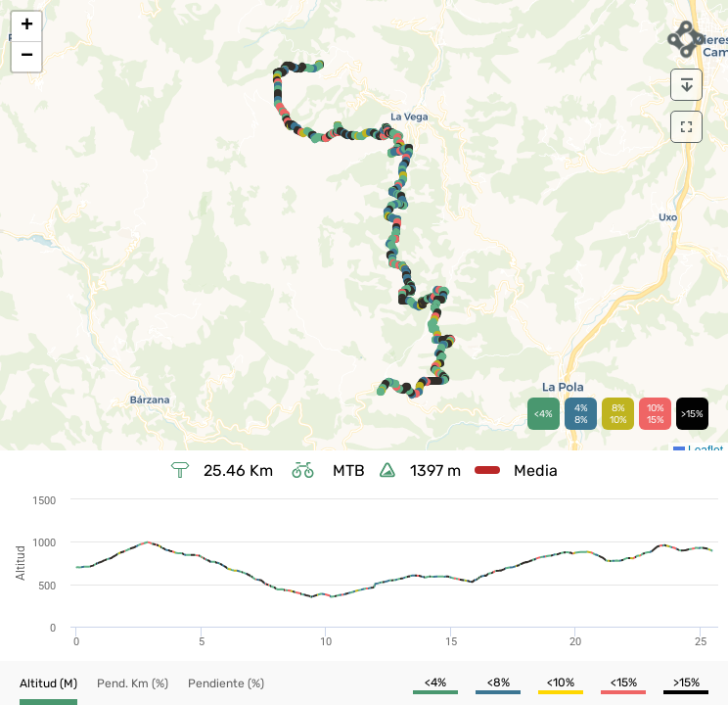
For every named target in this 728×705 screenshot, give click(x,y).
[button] (26, 27)
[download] (686, 85)
